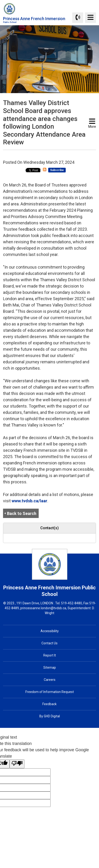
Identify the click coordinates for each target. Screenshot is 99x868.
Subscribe (57, 170)
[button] (42, 154)
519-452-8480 (72, 603)
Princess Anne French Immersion (34, 20)
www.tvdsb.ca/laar (29, 501)
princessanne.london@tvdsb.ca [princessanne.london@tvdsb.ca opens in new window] (43, 608)
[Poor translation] (17, 764)
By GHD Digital (50, 716)
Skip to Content (0, 0)
